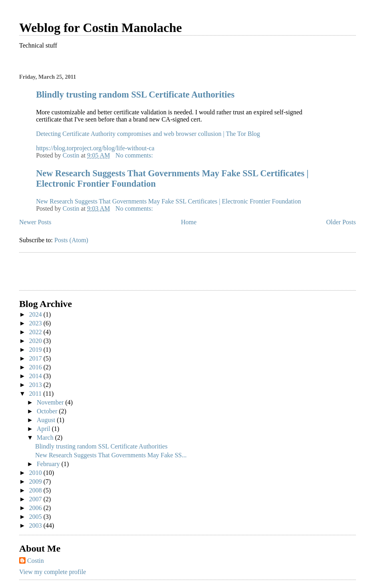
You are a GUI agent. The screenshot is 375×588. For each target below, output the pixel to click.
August (47, 420)
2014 (36, 376)
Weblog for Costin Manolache (100, 28)
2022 (36, 332)
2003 (36, 525)
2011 (36, 394)
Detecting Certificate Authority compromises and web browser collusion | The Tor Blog (148, 134)
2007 (36, 499)
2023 (36, 323)
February (49, 464)
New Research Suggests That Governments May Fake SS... (111, 455)
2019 (36, 350)
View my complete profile (53, 572)
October (48, 411)
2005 (36, 517)
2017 (36, 358)
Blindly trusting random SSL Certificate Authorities (135, 95)
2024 (36, 314)
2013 (36, 385)
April (44, 429)
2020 (36, 341)
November (51, 402)
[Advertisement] (66, 273)
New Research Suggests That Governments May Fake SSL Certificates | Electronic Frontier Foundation (169, 201)
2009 (36, 481)
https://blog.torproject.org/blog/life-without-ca (95, 148)
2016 (36, 367)
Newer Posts (35, 222)
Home (189, 222)
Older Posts (341, 222)
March (46, 438)
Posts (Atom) (71, 240)
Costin (36, 561)
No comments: (135, 155)
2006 (36, 508)
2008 (36, 490)
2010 (36, 473)
